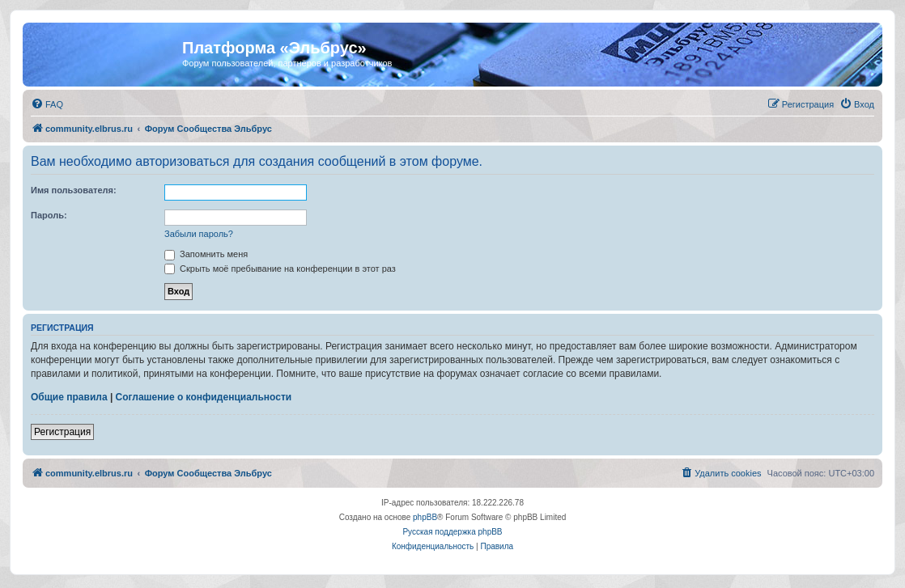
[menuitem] (47, 104)
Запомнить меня (206, 254)
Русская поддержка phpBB (452, 532)
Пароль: (49, 215)
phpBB (425, 517)
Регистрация (62, 432)
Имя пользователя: (74, 190)
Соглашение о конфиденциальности (204, 397)
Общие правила (69, 397)
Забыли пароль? (199, 234)
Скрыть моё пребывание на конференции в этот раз (280, 269)
